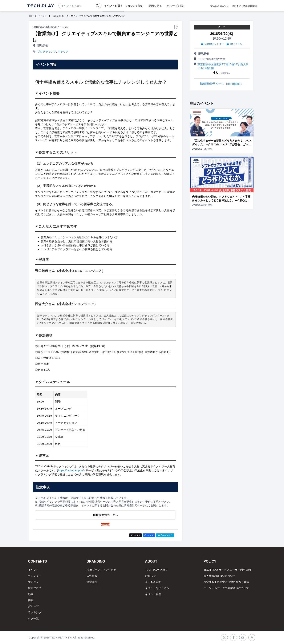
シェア (149, 535)
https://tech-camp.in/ (71, 470)
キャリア (63, 52)
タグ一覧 (33, 618)
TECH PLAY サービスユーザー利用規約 (227, 570)
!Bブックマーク (165, 535)
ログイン (236, 6)
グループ (33, 606)
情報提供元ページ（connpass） (222, 84)
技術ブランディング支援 (101, 570)
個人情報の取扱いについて (220, 576)
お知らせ (150, 576)
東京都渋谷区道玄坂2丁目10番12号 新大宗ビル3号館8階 (223, 66)
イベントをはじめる (157, 588)
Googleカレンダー (212, 44)
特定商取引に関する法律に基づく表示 (226, 582)
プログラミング (47, 52)
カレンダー (35, 576)
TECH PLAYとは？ (156, 570)
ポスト (136, 535)
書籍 (31, 600)
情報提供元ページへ (105, 515)
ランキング (35, 612)
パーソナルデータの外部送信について (226, 588)
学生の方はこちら (220, 6)
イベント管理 (153, 594)
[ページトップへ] (41, 6)
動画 (31, 594)
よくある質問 (153, 582)
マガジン (33, 582)
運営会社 (92, 582)
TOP (31, 16)
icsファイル (234, 44)
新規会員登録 (250, 6)
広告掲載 (92, 576)
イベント (43, 16)
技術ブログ (35, 588)
